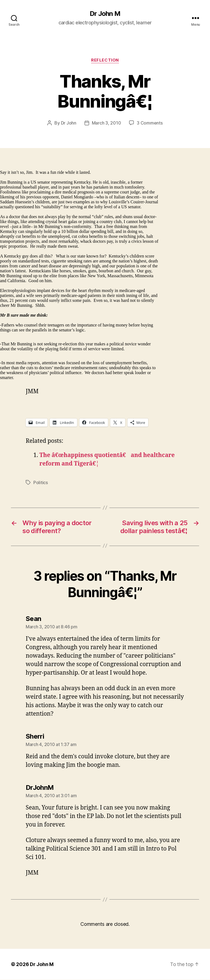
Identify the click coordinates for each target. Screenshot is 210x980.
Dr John (69, 123)
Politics (41, 482)
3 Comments (150, 123)
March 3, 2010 (107, 123)
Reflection (105, 60)
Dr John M (105, 14)
